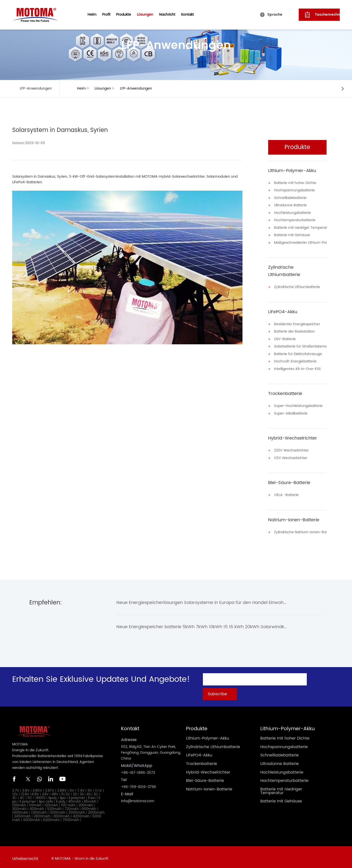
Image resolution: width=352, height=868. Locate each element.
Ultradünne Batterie (290, 205)
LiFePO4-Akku (283, 311)
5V (72, 788)
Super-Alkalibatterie (291, 411)
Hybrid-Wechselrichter (293, 436)
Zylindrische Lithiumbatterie (284, 270)
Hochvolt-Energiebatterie (295, 360)
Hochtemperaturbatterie (295, 220)
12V (15, 791)
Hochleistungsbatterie (292, 212)
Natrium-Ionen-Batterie (294, 517)
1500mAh (58, 810)
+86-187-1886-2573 (138, 770)
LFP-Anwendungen (136, 88)
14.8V (35, 791)
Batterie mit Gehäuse (292, 234)
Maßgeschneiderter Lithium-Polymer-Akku (300, 242)
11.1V (99, 788)
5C (30, 795)
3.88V (62, 788)
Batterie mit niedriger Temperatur (300, 227)
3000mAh (62, 813)
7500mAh (71, 817)
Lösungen (145, 15)
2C (96, 791)
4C (22, 795)
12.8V (25, 791)
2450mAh (22, 813)
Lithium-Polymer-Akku (292, 171)
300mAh (19, 806)
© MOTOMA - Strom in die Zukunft (80, 856)
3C (15, 795)
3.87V (50, 788)
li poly (61, 799)
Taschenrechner (327, 15)
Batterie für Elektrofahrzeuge (298, 352)
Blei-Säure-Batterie (289, 480)
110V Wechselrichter (291, 456)
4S (89, 791)
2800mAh (42, 813)
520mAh (54, 806)
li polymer (77, 795)
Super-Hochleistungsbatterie (298, 404)
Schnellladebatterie (290, 198)
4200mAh (81, 813)
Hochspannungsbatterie (294, 190)
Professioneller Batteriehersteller (39, 753)
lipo (63, 795)
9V (90, 788)
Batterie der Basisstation (294, 330)
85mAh (90, 799)
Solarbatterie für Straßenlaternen (300, 345)
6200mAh (51, 817)
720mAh (72, 806)
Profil (106, 15)
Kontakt (187, 15)
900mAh (89, 806)
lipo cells (46, 799)
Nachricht (167, 15)
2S (75, 791)
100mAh (19, 802)
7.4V (81, 788)
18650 (40, 795)
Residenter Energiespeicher (297, 323)
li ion (92, 795)
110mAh (35, 802)
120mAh (51, 802)
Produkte (124, 15)
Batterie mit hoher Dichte (295, 183)
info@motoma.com (138, 798)
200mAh (86, 802)
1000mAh (20, 810)
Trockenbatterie (285, 392)
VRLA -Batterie (286, 492)
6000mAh (32, 817)
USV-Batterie (285, 338)
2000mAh (77, 810)
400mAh (37, 806)
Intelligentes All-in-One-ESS (297, 367)
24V (45, 791)
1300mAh (39, 810)
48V (55, 791)
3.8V (26, 788)
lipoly (53, 795)
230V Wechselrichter (291, 448)
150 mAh (68, 802)
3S (82, 791)
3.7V (16, 788)
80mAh (75, 799)
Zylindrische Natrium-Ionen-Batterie (300, 529)
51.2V (66, 791)
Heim (92, 15)
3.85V (37, 788)
